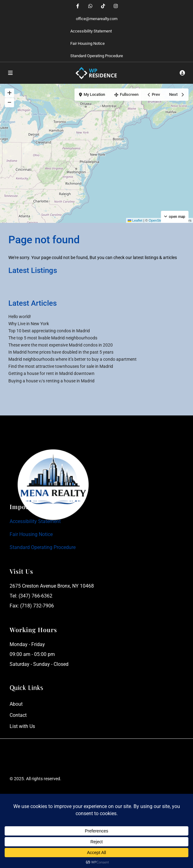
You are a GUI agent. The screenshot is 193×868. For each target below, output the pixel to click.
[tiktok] (103, 6)
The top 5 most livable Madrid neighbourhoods (53, 338)
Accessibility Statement (91, 31)
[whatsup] (90, 6)
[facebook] (78, 6)
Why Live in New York (29, 324)
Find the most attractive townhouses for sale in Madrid (61, 366)
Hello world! (20, 317)
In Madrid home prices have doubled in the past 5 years (61, 352)
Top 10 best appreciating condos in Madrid (49, 331)
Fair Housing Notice (88, 43)
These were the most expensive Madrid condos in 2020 (61, 345)
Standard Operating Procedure (97, 56)
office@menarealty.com (97, 19)
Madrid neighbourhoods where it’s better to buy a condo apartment (72, 359)
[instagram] (116, 6)
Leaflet (135, 220)
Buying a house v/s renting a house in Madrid (51, 381)
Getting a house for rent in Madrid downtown (51, 373)
